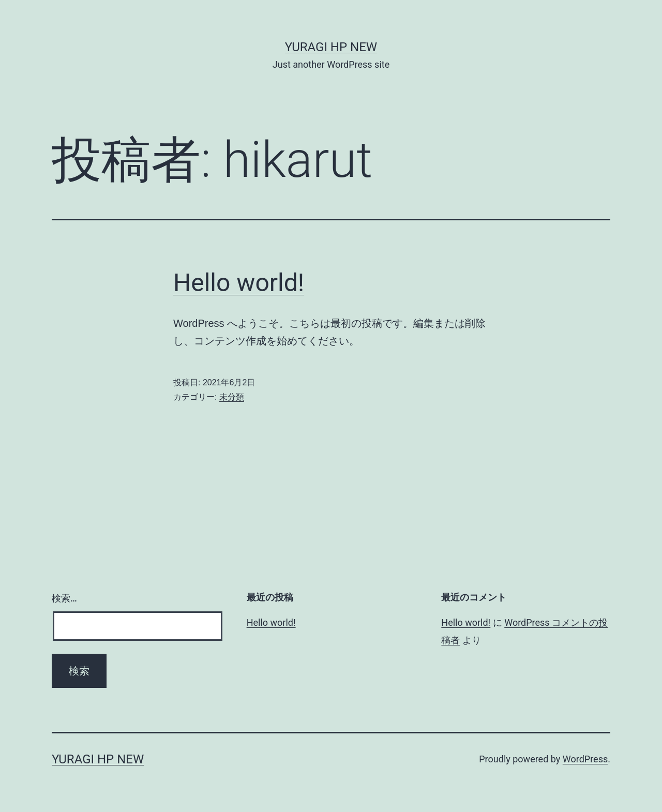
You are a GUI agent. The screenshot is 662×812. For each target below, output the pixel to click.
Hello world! (239, 283)
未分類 (232, 397)
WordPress (585, 759)
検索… (64, 598)
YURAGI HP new (331, 47)
